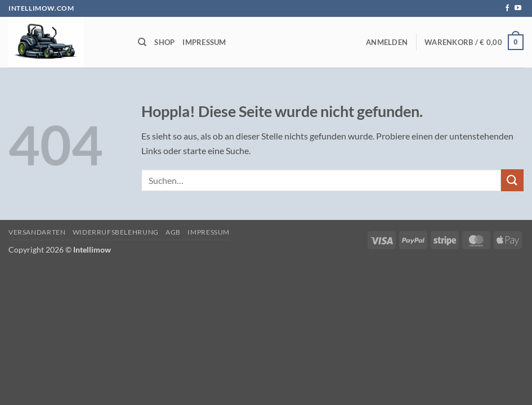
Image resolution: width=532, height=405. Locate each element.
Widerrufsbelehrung (116, 232)
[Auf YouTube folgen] (518, 8)
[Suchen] (142, 42)
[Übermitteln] (512, 180)
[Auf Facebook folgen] (507, 8)
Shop (164, 42)
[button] (387, 42)
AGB (173, 232)
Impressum (204, 42)
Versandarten (37, 232)
